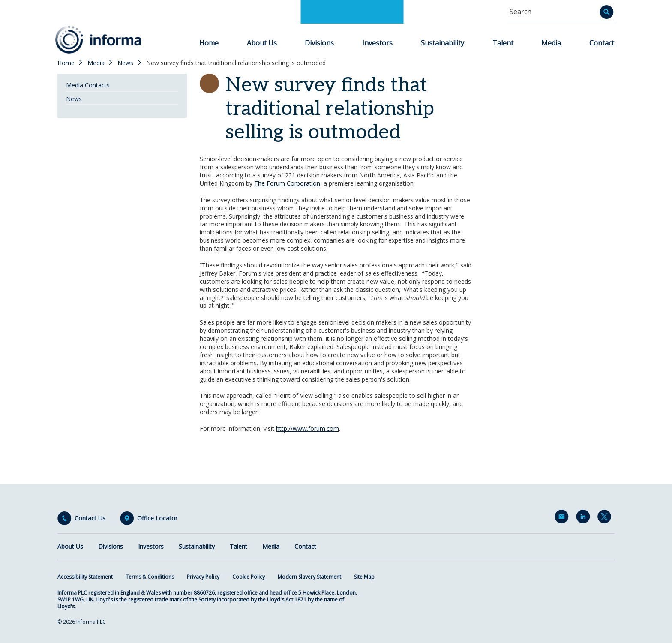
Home (209, 43)
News (125, 63)
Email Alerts (563, 518)
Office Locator (157, 518)
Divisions (319, 43)
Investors (377, 43)
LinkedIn (585, 518)
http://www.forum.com (307, 428)
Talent (503, 43)
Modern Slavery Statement (309, 577)
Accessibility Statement (85, 577)
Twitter (606, 518)
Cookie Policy (249, 577)
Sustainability (442, 43)
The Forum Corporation (287, 183)
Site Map (364, 577)
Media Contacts (88, 85)
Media (551, 43)
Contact (602, 43)
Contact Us (90, 518)
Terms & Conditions (150, 577)
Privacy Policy (203, 577)
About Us (262, 43)
